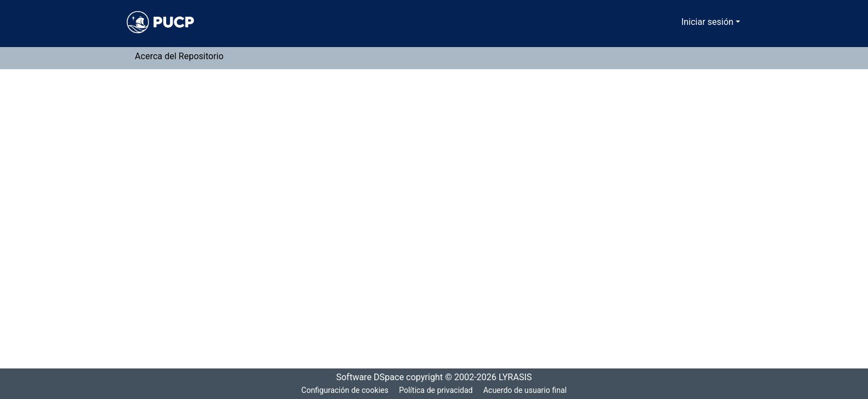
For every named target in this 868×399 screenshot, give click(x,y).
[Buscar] (659, 22)
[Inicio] (161, 22)
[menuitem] (675, 22)
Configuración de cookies (343, 390)
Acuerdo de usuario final (526, 390)
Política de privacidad (435, 390)
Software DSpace (366, 377)
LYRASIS (518, 377)
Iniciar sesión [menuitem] (709, 22)
